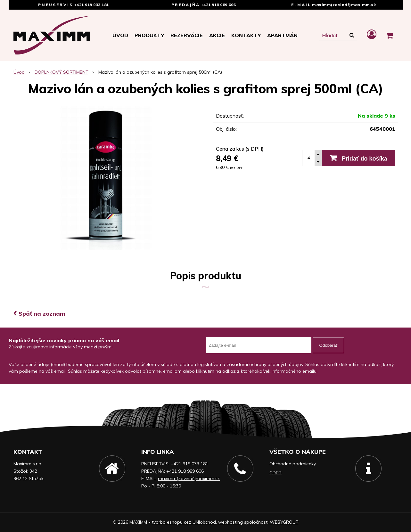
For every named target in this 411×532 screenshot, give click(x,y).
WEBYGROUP (284, 522)
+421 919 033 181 (91, 5)
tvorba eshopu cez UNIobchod (184, 522)
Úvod (120, 35)
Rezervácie (187, 35)
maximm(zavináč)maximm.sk (344, 5)
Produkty (149, 35)
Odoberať (329, 345)
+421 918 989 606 (218, 5)
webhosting (230, 522)
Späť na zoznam (39, 314)
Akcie (217, 35)
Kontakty (246, 35)
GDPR (275, 473)
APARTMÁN (282, 35)
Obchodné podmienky (293, 464)
